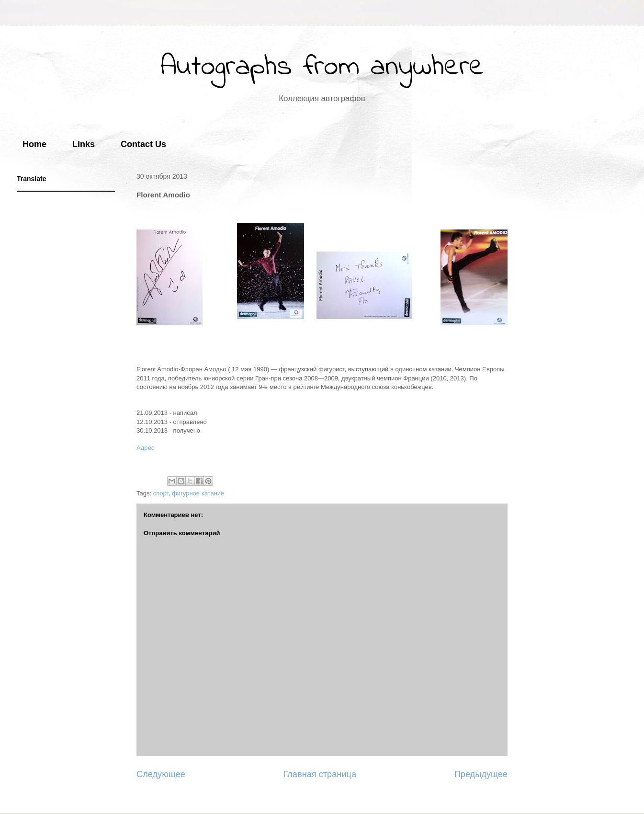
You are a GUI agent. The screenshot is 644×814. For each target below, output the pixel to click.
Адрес (145, 448)
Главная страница (320, 774)
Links (84, 144)
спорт (161, 493)
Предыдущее (481, 774)
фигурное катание (198, 493)
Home (34, 144)
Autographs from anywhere (322, 67)
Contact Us (143, 144)
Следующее (161, 774)
